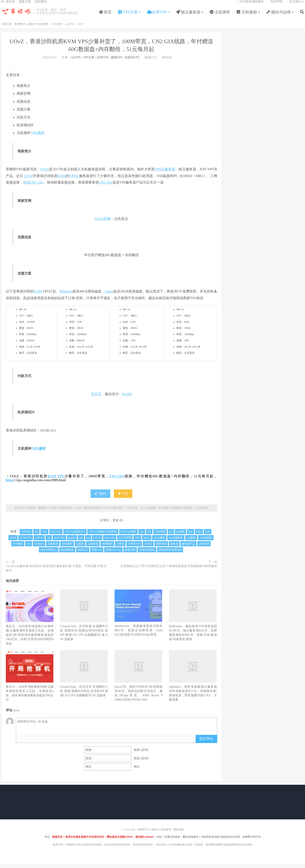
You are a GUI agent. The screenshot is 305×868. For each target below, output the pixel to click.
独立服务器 (188, 16)
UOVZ (97, 542)
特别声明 (276, 6)
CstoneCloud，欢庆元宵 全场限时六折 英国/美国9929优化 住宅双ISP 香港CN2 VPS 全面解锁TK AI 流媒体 (84, 696)
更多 (116, 525)
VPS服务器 (206, 542)
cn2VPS (70, 29)
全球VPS (157, 16)
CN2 (44, 536)
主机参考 (53, 548)
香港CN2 (97, 554)
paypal (72, 542)
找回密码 (41, 6)
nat (49, 542)
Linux (109, 296)
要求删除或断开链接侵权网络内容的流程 (229, 849)
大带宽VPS (134, 548)
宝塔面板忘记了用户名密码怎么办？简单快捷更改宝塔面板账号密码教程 (169, 571)
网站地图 (179, 834)
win (29, 548)
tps (88, 542)
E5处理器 (160, 536)
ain (36, 536)
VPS (137, 542)
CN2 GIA (106, 187)
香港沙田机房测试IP (170, 554)
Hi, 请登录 (8, 6)
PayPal (127, 399)
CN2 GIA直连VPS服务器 (103, 536)
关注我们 (295, 6)
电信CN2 (30, 187)
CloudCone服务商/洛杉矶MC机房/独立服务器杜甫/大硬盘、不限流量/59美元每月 (56, 573)
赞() (100, 498)
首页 (105, 16)
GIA (40, 187)
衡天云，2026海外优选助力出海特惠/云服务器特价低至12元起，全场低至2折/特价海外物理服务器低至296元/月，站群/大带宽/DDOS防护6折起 (30, 639)
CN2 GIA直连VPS (75, 536)
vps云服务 (159, 542)
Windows (66, 296)
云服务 (80, 548)
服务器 (170, 174)
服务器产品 (188, 548)
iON (208, 536)
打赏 (123, 498)
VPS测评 (38, 137)
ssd (81, 542)
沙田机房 (204, 548)
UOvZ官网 (103, 223)
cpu (142, 536)
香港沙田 (130, 554)
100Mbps (26, 536)
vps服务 (191, 542)
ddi (149, 536)
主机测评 (220, 16)
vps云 (147, 542)
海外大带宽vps (49, 554)
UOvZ (45, 174)
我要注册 (25, 6)
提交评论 (206, 743)
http (191, 536)
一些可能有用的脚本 (250, 6)
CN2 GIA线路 (128, 536)
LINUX (39, 542)
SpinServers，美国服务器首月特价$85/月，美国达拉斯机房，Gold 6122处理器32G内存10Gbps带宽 (139, 635)
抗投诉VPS (132, 62)
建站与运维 (279, 16)
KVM (61, 180)
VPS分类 (128, 16)
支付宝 (96, 399)
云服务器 (93, 548)
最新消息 (161, 548)
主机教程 (247, 16)
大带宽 (120, 548)
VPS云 (160, 174)
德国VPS (117, 62)
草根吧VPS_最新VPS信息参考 (16, 15)
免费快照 (107, 548)
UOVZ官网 (125, 542)
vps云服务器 (176, 542)
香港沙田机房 (147, 554)
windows (39, 548)
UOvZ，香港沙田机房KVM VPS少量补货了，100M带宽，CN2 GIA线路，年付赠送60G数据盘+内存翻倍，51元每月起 (141, 512)
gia (171, 536)
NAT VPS (59, 542)
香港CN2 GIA (113, 554)
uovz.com (110, 542)
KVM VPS (56, 481)
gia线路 (181, 536)
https (10, 485)
